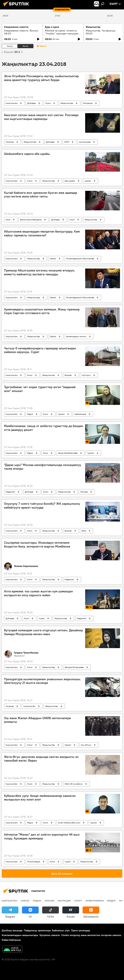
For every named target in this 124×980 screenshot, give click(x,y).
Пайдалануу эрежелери (37, 930)
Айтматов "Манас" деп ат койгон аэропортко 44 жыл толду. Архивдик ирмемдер (42, 836)
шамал (88, 181)
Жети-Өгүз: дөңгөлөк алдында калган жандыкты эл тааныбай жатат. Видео (41, 759)
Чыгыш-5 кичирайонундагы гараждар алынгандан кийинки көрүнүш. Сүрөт (40, 350)
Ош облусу (86, 745)
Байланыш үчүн (61, 930)
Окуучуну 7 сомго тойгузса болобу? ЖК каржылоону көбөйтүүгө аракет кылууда (42, 506)
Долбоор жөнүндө (12, 930)
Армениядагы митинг (76, 336)
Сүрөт (42, 618)
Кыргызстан (11, 103)
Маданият (10, 492)
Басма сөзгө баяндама (31, 220)
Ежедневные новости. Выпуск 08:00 (21, 32)
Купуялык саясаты (50, 935)
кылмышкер (85, 142)
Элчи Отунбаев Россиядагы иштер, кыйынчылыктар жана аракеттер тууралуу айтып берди (41, 78)
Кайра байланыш (11, 940)
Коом (48, 103)
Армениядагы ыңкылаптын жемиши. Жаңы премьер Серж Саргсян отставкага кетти (42, 311)
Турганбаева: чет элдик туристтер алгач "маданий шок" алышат (40, 389)
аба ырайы (70, 181)
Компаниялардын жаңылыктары (20, 935)
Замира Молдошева (74, 667)
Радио (30, 414)
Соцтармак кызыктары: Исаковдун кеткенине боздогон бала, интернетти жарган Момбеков (37, 545)
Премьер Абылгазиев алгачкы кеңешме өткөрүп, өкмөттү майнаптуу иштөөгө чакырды (40, 272)
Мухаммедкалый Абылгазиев (80, 258)
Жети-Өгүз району (74, 784)
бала (84, 531)
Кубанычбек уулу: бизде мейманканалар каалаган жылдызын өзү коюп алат (40, 798)
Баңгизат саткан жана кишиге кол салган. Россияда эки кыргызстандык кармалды (41, 117)
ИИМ (67, 142)
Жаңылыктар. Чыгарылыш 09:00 (101, 32)
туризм (61, 414)
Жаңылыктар (67, 103)
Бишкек (68, 375)
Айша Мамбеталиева (68, 453)
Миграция (88, 103)
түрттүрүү (86, 375)
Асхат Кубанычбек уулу (69, 823)
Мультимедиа (34, 862)
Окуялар (10, 142)
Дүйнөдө (31, 103)
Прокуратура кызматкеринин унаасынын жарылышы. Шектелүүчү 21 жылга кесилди (42, 681)
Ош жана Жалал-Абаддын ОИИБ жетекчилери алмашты (37, 720)
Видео (111, 901)
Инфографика (95, 901)
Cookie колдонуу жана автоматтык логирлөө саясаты (91, 935)
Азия (8, 220)
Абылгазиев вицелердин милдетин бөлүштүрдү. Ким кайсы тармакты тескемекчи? (42, 233)
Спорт (78, 901)
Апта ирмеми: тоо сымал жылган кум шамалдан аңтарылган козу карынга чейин (38, 593)
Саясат (53, 258)
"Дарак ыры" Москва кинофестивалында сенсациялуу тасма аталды (42, 467)
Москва (84, 492)
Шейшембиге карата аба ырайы (27, 154)
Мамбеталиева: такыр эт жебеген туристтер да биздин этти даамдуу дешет (44, 428)
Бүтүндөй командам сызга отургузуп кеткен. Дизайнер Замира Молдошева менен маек (43, 632)
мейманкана (80, 414)
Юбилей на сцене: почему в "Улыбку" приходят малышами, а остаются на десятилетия (63, 34)
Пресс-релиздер (81, 930)
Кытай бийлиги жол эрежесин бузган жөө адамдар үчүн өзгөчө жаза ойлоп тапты (41, 195)
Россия (49, 901)
